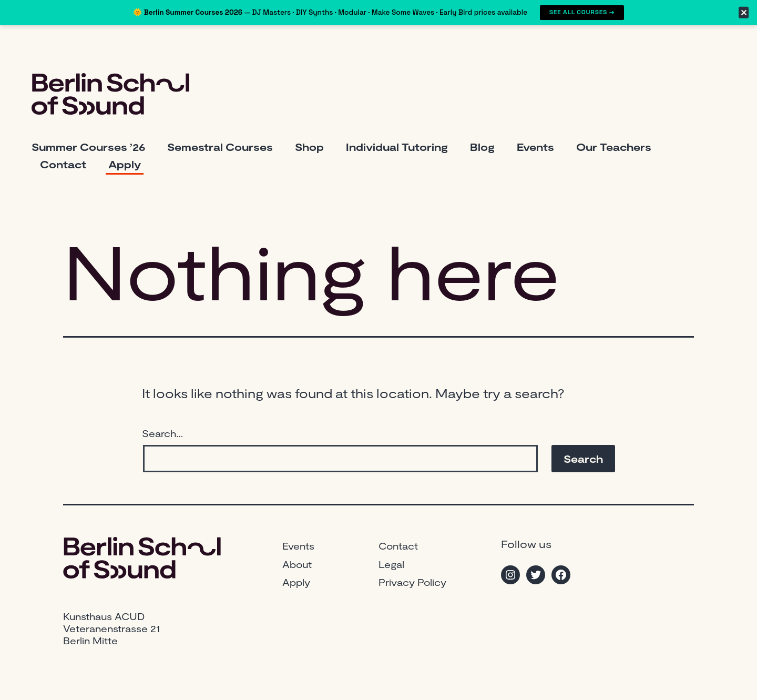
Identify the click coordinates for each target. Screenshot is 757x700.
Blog (482, 147)
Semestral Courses (220, 147)
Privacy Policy (412, 582)
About (297, 564)
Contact (63, 164)
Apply (125, 164)
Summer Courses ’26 (88, 147)
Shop (309, 147)
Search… (162, 433)
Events (535, 147)
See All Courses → (582, 12)
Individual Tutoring (397, 147)
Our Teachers (614, 147)
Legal (391, 564)
